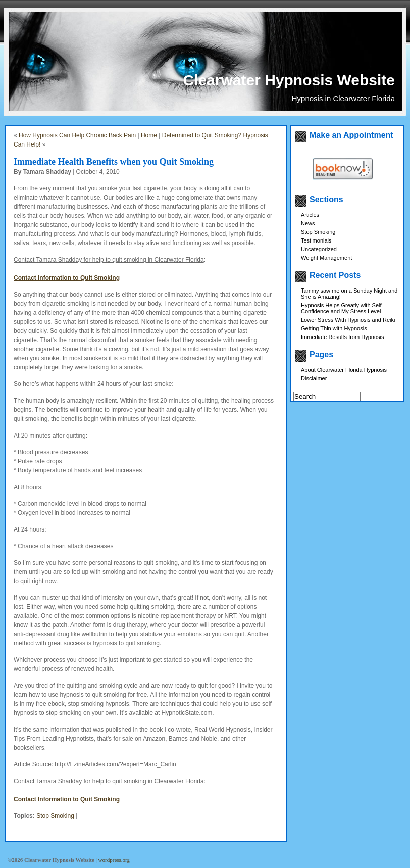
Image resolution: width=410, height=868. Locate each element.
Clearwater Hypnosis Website (289, 80)
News (308, 223)
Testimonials (316, 240)
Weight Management (326, 258)
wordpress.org (114, 860)
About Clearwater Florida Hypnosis (344, 370)
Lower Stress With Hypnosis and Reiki (348, 320)
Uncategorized (319, 249)
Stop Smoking (55, 816)
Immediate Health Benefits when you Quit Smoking (114, 162)
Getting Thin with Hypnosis (334, 328)
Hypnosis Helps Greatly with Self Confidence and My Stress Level (341, 308)
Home (149, 135)
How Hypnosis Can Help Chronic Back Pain (77, 135)
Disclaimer (314, 378)
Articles (310, 215)
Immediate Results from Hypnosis (342, 337)
